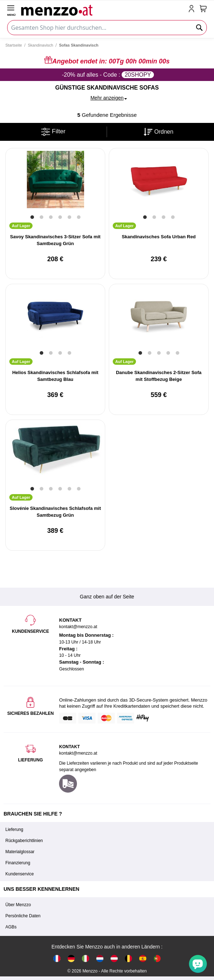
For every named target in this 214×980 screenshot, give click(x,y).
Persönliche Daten (23, 916)
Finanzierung (18, 863)
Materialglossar (20, 852)
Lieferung (14, 830)
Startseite (14, 45)
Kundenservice (20, 874)
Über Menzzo (18, 905)
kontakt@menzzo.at (78, 753)
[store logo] (103, 9)
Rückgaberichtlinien (24, 841)
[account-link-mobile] (193, 9)
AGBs (11, 927)
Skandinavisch (41, 45)
